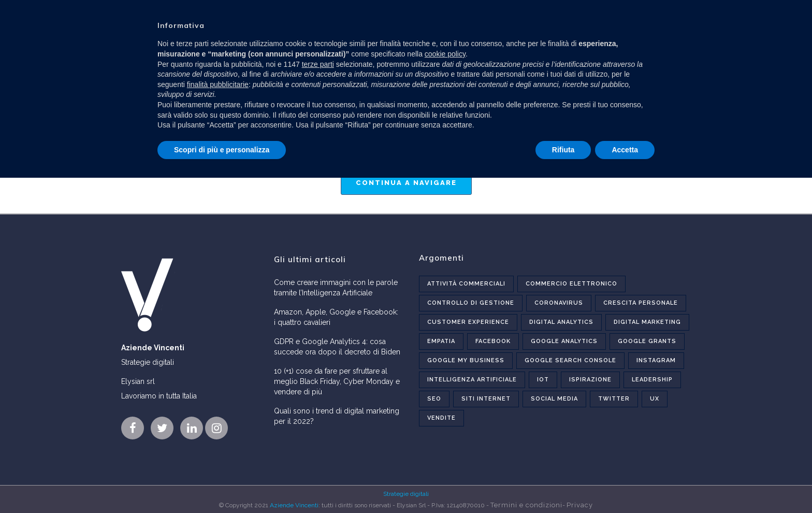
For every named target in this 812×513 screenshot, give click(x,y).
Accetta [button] (625, 150)
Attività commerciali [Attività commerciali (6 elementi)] (466, 284)
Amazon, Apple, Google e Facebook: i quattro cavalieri (336, 317)
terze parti (318, 64)
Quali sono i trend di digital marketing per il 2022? (337, 416)
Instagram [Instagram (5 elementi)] (656, 360)
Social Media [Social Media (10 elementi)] (554, 399)
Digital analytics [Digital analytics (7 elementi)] (561, 322)
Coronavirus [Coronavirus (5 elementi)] (559, 303)
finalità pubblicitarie (218, 84)
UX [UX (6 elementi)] (655, 399)
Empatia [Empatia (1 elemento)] (441, 341)
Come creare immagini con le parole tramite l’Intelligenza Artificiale (336, 288)
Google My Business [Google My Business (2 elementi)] (466, 360)
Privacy (580, 505)
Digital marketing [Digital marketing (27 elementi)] (647, 322)
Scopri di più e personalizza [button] (222, 150)
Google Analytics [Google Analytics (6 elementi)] (564, 341)
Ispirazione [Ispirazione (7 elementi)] (590, 380)
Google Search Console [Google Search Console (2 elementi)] (570, 360)
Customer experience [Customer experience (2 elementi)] (468, 322)
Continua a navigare (406, 183)
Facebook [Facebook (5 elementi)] (493, 341)
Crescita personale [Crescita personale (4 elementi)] (641, 303)
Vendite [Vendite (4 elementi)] (441, 418)
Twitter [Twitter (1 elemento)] (614, 399)
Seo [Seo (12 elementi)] (434, 399)
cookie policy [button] (445, 54)
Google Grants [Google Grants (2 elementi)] (647, 341)
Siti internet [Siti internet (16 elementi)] (486, 399)
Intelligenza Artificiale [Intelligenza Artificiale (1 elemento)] (472, 380)
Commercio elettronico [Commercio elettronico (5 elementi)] (571, 284)
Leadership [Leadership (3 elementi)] (652, 380)
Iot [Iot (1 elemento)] (543, 380)
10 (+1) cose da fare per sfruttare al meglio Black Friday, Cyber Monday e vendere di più (337, 381)
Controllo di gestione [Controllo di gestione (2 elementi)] (471, 303)
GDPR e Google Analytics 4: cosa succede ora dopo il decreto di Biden (337, 347)
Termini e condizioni (526, 505)
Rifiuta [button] (563, 150)
